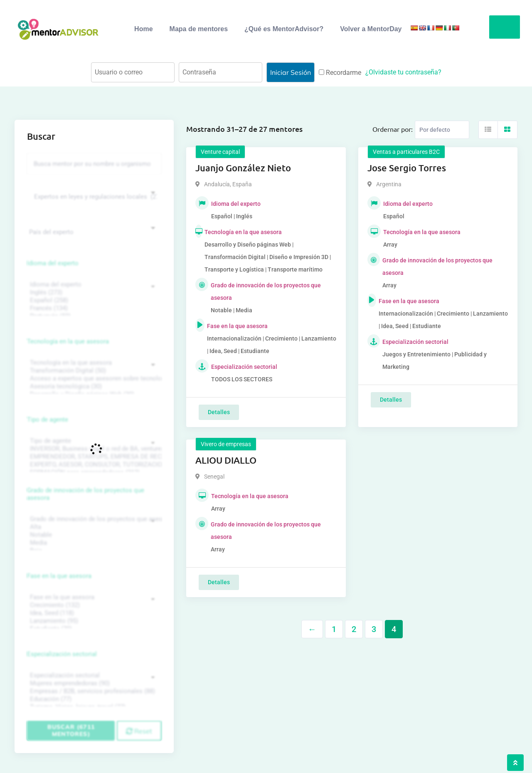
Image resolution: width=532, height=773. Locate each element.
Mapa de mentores (199, 29)
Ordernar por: (393, 129)
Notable (93, 535)
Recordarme (340, 73)
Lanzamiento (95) (93, 621)
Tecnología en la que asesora (68, 341)
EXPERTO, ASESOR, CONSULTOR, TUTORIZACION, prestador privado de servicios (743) (93, 465)
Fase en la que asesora (59, 576)
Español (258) (93, 300)
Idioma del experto (53, 263)
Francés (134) (93, 308)
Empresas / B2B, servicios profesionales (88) (93, 691)
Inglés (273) (93, 293)
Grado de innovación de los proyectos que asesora (86, 494)
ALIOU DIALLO (226, 460)
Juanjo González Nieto (243, 168)
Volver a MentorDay (371, 29)
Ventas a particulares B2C (406, 152)
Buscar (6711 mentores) (71, 730)
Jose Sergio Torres (407, 168)
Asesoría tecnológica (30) (93, 386)
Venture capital (220, 152)
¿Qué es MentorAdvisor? (284, 29)
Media (93, 543)
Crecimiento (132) (93, 605)
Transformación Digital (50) (93, 371)
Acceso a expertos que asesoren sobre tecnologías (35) (93, 379)
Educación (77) (93, 699)
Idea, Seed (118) (93, 613)
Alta (93, 527)
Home (143, 29)
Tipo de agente (48, 420)
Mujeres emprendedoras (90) (93, 683)
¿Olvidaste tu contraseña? (403, 72)
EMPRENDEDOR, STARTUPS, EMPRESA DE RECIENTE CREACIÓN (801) (93, 457)
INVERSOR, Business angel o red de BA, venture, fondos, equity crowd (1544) (93, 449)
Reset (139, 731)
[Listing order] (442, 130)
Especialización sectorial (62, 654)
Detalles (219, 412)
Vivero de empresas (226, 444)
